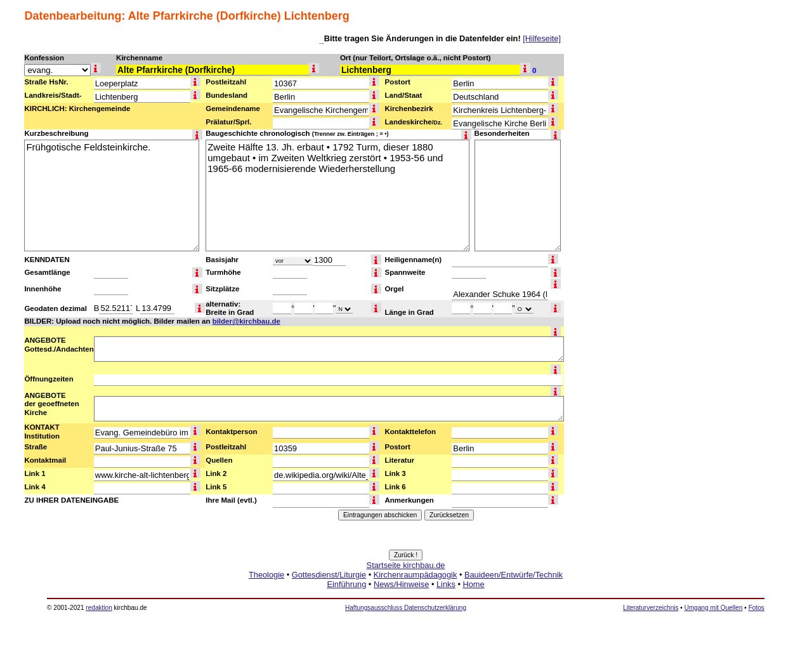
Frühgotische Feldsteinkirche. (112, 195)
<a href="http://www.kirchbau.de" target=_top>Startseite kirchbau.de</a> (406, 589)
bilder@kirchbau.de (246, 321)
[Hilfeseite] (542, 38)
